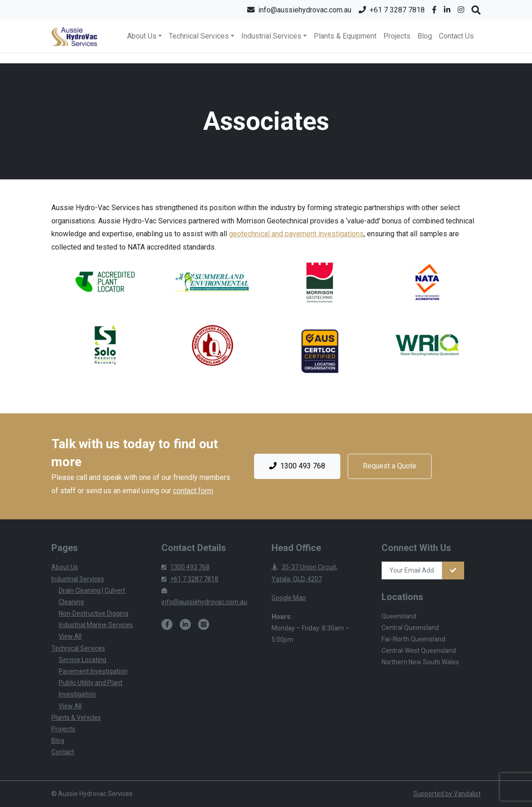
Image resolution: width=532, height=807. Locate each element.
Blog (425, 36)
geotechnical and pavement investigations (296, 234)
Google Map (289, 598)
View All (70, 636)
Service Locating (83, 660)
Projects (397, 36)
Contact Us (456, 36)
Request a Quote (390, 466)
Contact (63, 752)
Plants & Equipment (345, 36)
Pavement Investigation (93, 671)
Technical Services (78, 648)
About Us (65, 567)
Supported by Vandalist (447, 794)
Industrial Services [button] (271, 36)
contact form (193, 491)
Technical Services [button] (199, 36)
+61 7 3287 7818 (190, 579)
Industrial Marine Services (96, 625)
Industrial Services (78, 579)
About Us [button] (142, 36)
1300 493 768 (297, 466)
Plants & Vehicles (76, 718)
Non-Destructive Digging (94, 613)
